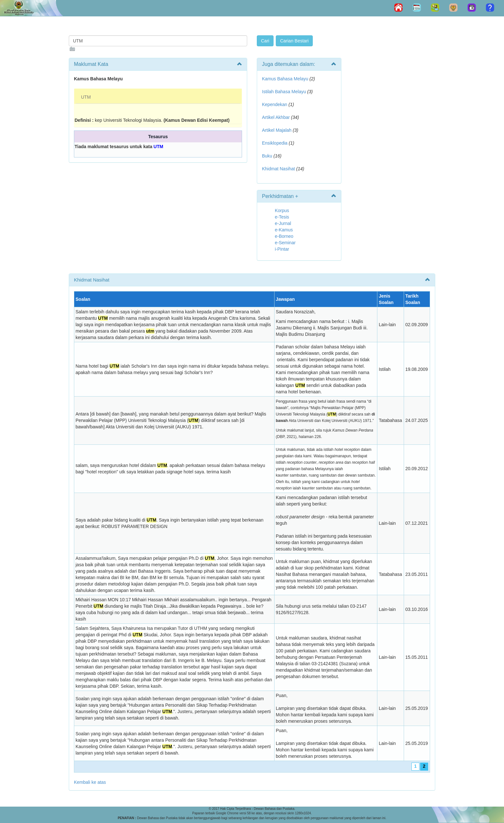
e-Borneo (284, 236)
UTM (86, 97)
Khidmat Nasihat (279, 169)
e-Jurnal (283, 223)
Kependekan (275, 104)
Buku (267, 156)
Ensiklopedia (275, 143)
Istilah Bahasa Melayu (284, 92)
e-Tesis (282, 217)
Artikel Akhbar (276, 117)
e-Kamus (284, 230)
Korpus (282, 210)
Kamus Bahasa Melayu (286, 79)
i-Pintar (282, 249)
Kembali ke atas (90, 782)
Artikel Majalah (277, 130)
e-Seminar (285, 243)
